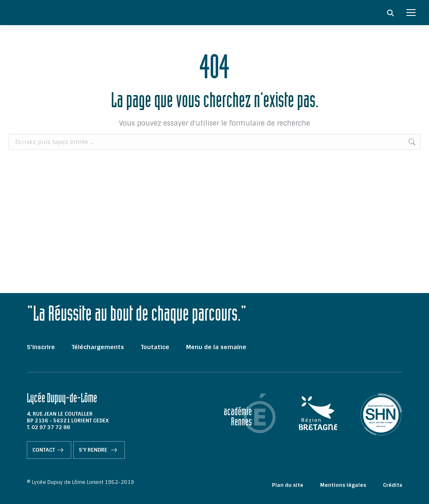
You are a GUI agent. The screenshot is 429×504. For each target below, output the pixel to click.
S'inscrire (41, 347)
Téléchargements (98, 347)
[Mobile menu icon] (411, 13)
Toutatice (155, 347)
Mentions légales (343, 485)
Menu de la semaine (216, 347)
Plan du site (288, 485)
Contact (49, 450)
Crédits (393, 485)
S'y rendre (99, 450)
